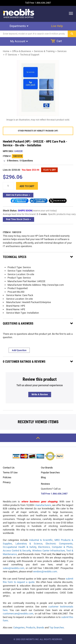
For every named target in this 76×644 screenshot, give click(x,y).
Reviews (45, 484)
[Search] (34, 34)
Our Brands (47, 468)
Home (6, 51)
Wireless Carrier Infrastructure (49, 551)
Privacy (7, 482)
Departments (19, 26)
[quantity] (8, 186)
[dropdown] (70, 13)
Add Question (19, 350)
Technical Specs (15, 257)
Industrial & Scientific (41, 540)
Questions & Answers (18, 324)
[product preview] (38, 88)
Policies (7, 477)
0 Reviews (13, 161)
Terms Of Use (10, 472)
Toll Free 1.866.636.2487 (54, 494)
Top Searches (57, 627)
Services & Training (44, 51)
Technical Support (30, 55)
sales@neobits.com (13, 568)
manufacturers (43, 505)
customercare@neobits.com (18, 614)
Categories (19, 627)
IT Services (11, 55)
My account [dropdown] (19, 41)
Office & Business (22, 51)
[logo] (19, 13)
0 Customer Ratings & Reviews (24, 362)
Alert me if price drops (18, 195)
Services (62, 51)
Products (31, 627)
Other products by (38, 131)
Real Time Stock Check (18, 219)
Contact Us (9, 468)
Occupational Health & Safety (20, 547)
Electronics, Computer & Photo (55, 547)
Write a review (40, 394)
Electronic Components (59, 544)
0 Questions (27, 161)
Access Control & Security (17, 551)
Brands (40, 627)
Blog (43, 477)
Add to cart (27, 186)
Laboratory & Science (29, 544)
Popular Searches (50, 472)
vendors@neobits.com (45, 571)
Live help (57, 26)
